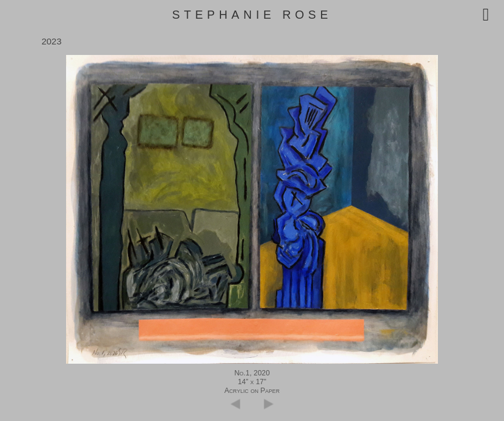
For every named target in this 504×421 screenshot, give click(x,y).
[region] (252, 209)
